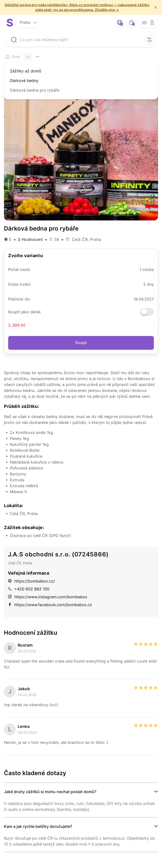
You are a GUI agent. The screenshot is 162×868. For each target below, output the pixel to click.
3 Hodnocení (30, 239)
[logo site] (10, 23)
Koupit (81, 343)
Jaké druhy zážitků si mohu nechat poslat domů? (50, 792)
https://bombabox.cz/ (31, 581)
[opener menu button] (148, 23)
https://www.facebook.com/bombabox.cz (50, 605)
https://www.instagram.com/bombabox (48, 597)
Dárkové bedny (24, 81)
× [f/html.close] (156, 7)
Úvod (13, 57)
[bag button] (131, 23)
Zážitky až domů (25, 71)
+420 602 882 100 (29, 589)
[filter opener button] (149, 40)
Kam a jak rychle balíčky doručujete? (38, 826)
